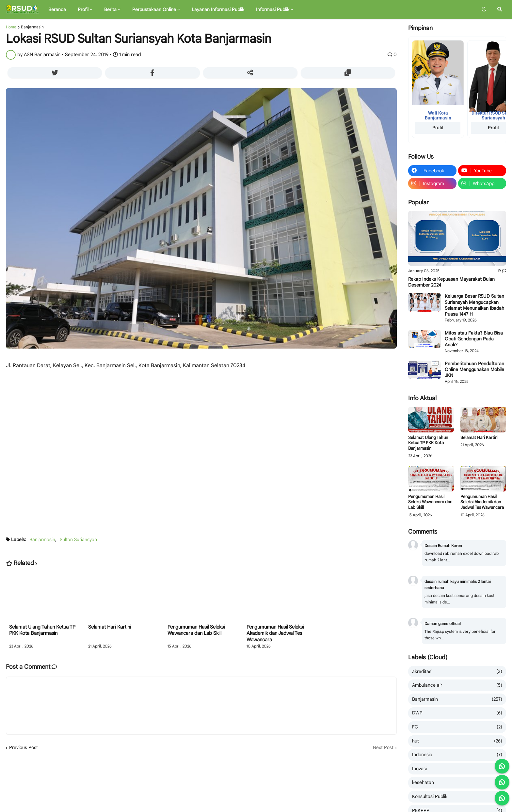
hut (457, 741)
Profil (438, 128)
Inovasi (457, 769)
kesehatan (457, 783)
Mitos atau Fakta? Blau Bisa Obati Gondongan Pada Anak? (474, 339)
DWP (457, 713)
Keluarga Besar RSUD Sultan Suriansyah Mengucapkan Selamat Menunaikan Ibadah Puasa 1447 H (474, 305)
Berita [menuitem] (110, 9)
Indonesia (457, 755)
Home (11, 27)
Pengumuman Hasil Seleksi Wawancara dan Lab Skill (196, 630)
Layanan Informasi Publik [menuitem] (218, 9)
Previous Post (24, 747)
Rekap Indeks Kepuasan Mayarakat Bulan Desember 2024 (451, 282)
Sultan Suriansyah (78, 539)
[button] (484, 9)
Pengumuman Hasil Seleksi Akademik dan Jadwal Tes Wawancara (275, 633)
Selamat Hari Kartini (110, 627)
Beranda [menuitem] (57, 9)
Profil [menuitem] (83, 9)
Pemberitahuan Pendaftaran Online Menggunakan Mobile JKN (474, 369)
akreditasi (457, 672)
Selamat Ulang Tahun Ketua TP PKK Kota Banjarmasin (42, 630)
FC (457, 727)
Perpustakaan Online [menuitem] (154, 9)
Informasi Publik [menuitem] (273, 9)
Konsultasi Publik (457, 797)
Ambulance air (457, 685)
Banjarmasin (32, 27)
